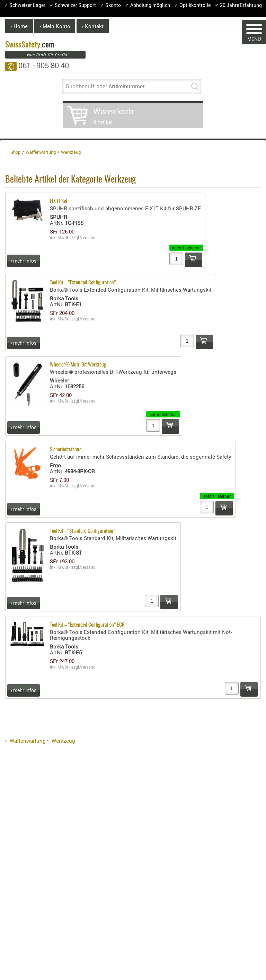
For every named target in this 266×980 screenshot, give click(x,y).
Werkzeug (63, 741)
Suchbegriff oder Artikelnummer (105, 86)
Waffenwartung (28, 741)
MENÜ (254, 33)
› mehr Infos (24, 261)
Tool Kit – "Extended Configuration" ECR (87, 625)
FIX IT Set (59, 201)
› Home (19, 26)
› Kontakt (93, 26)
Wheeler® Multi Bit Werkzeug (78, 365)
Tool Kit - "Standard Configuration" (83, 531)
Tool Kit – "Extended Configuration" (83, 283)
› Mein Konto (55, 26)
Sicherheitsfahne (66, 450)
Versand (88, 237)
